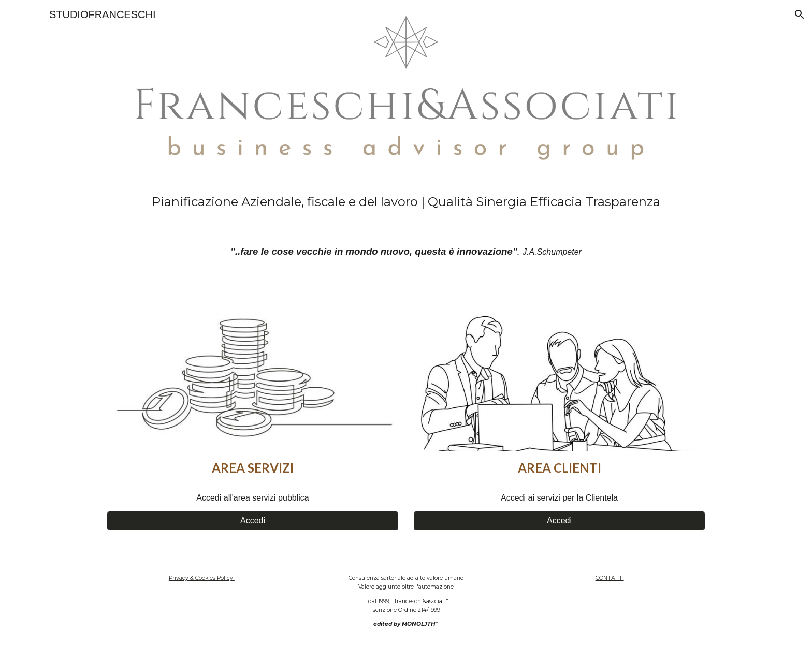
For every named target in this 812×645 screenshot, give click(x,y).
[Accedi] (253, 521)
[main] (406, 202)
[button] (800, 14)
